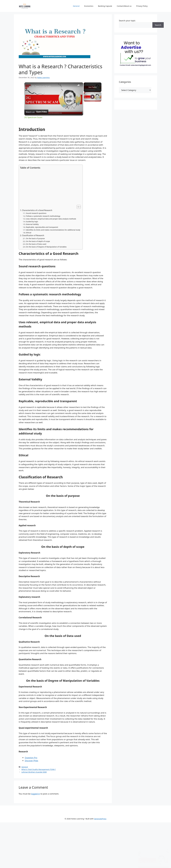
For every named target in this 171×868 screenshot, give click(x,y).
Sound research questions (36, 213)
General (76, 6)
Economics (89, 6)
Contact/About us (124, 6)
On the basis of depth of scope (38, 241)
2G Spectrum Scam (41, 86)
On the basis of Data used (36, 244)
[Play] (92, 106)
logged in (36, 794)
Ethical (29, 233)
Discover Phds (32, 761)
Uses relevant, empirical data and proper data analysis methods (51, 219)
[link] (28, 86)
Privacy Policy (142, 6)
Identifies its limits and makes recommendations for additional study (53, 230)
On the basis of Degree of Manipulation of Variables (46, 247)
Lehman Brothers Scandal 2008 (34, 772)
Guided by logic (32, 222)
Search (158, 25)
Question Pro (31, 758)
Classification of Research (33, 235)
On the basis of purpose (35, 238)
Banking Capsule (105, 6)
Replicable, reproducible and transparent (42, 227)
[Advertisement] (50, 187)
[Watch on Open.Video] (36, 112)
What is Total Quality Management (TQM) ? (39, 769)
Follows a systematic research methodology (43, 216)
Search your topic (127, 21)
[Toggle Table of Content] (78, 207)
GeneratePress (100, 819)
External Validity (32, 224)
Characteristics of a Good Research (37, 210)
